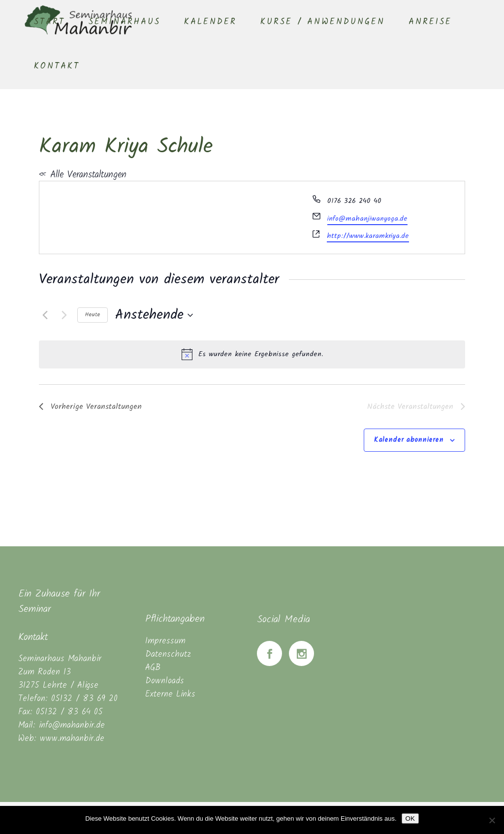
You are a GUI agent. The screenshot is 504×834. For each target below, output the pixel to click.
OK (410, 818)
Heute (93, 315)
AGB (153, 668)
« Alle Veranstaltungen (83, 175)
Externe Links (170, 694)
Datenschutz (168, 654)
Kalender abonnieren (409, 440)
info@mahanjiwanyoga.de (367, 219)
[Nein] (492, 820)
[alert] (252, 354)
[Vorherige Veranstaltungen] (45, 315)
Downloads (165, 681)
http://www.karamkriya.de (368, 236)
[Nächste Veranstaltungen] (64, 315)
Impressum (165, 641)
